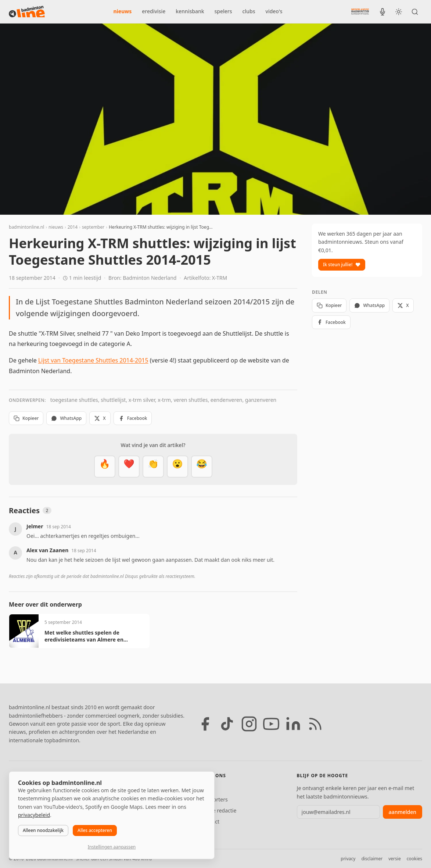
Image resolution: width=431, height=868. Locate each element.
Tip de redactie (218, 810)
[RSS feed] (315, 724)
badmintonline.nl (26, 227)
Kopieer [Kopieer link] (26, 418)
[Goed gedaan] (153, 467)
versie (394, 859)
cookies (414, 859)
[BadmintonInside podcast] (382, 12)
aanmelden (403, 812)
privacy (348, 859)
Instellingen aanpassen (112, 847)
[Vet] (105, 467)
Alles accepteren (95, 830)
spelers (223, 11)
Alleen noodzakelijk (43, 830)
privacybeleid (34, 815)
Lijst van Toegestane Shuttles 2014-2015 (93, 360)
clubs (249, 11)
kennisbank (190, 11)
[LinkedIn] (293, 724)
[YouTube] (271, 724)
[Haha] (202, 467)
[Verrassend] (177, 467)
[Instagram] (249, 724)
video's (274, 11)
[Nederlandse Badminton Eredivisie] (360, 11)
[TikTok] (227, 724)
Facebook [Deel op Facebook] (133, 418)
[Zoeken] (415, 12)
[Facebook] (205, 724)
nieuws (123, 11)
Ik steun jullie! (342, 265)
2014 (73, 227)
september (93, 227)
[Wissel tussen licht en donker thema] (399, 12)
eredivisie (154, 11)
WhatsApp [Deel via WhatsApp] (66, 418)
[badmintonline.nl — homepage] (27, 12)
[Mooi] (129, 467)
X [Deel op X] (100, 418)
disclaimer (372, 859)
